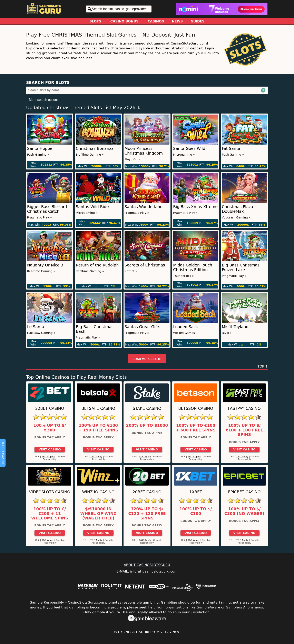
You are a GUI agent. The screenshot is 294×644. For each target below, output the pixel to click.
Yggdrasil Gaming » (236, 217)
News (177, 21)
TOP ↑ (263, 366)
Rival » (227, 333)
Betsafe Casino (98, 408)
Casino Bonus (125, 21)
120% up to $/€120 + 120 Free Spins (147, 514)
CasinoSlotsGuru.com (139, 632)
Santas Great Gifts (142, 327)
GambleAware (208, 607)
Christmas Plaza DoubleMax (237, 209)
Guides (198, 21)
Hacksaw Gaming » (41, 333)
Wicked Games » (185, 333)
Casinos (156, 21)
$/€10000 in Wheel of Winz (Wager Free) (98, 514)
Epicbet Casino (244, 492)
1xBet (196, 492)
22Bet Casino (50, 408)
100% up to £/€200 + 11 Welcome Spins (50, 514)
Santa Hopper (41, 149)
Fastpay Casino (244, 408)
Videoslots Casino (50, 492)
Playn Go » (132, 159)
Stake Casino (147, 408)
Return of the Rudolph (97, 265)
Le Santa (36, 327)
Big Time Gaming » (90, 155)
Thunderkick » (184, 276)
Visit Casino (50, 449)
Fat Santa (231, 149)
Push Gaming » (38, 155)
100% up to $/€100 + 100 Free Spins (244, 430)
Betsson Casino (196, 408)
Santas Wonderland (144, 207)
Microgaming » (184, 155)
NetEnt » (131, 271)
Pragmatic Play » (40, 217)
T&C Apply (48, 457)
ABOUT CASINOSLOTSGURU (147, 565)
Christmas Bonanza (95, 149)
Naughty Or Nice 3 (45, 265)
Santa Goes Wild (189, 149)
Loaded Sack (186, 327)
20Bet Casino (147, 492)
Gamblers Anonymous (244, 607)
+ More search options (42, 100)
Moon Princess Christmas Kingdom (144, 151)
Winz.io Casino (98, 492)
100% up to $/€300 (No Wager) (244, 511)
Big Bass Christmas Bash (95, 329)
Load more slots (147, 359)
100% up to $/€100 (196, 511)
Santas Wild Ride (92, 207)
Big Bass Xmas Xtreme (195, 207)
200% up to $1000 (147, 426)
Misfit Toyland (235, 327)
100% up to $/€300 (50, 428)
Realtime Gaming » (41, 271)
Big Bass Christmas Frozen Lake (241, 267)
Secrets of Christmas (145, 265)
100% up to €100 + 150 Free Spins (98, 428)
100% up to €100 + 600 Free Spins (196, 428)
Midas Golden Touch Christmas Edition (193, 267)
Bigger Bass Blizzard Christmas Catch (47, 209)
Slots (95, 21)
